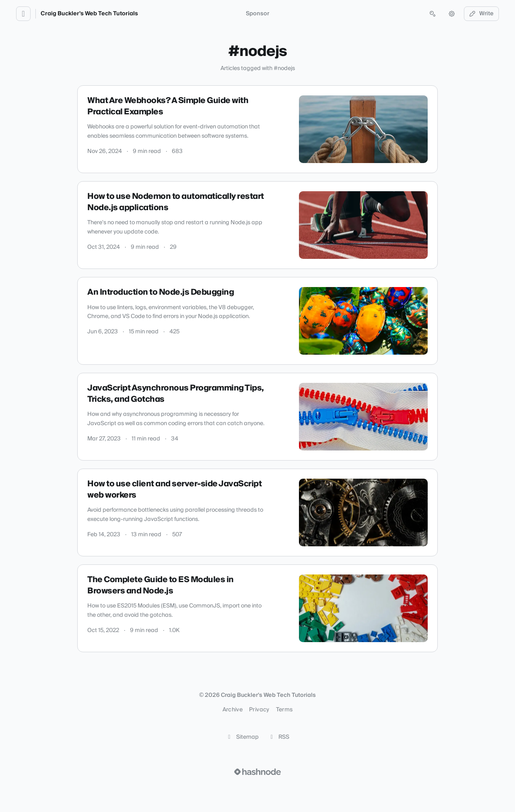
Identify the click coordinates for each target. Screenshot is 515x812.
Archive (233, 710)
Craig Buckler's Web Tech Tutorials (89, 14)
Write (482, 14)
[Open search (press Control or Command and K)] (433, 14)
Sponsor (257, 14)
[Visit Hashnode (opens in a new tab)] (257, 772)
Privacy (259, 710)
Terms (284, 710)
